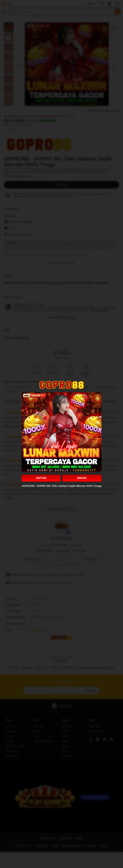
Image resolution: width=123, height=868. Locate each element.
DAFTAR (41, 478)
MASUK (82, 478)
